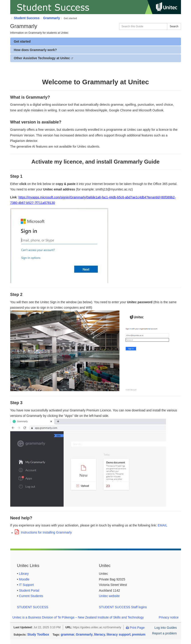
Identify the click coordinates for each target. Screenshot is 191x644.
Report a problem (164, 633)
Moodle (24, 579)
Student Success (27, 18)
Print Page (135, 628)
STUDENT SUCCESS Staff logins (123, 607)
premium (139, 634)
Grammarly (52, 18)
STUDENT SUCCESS (33, 607)
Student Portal (29, 590)
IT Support (26, 585)
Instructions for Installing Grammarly (43, 532)
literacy (100, 634)
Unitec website (109, 596)
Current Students (31, 596)
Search (174, 26)
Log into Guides (166, 628)
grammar (68, 634)
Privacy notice (169, 617)
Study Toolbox (38, 634)
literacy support (118, 634)
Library (24, 574)
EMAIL (163, 525)
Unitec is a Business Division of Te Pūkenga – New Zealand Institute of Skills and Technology (78, 617)
